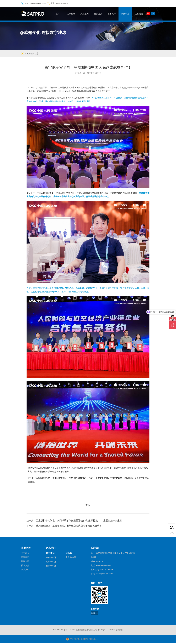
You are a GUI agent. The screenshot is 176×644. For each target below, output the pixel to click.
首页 (27, 53)
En (153, 14)
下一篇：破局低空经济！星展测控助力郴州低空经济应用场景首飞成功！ (64, 526)
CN (148, 14)
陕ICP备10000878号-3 (106, 630)
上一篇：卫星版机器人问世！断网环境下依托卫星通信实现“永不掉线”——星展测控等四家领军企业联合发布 (76, 521)
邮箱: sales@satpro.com (102, 574)
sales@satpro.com (38, 3)
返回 (88, 505)
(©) (65, 630)
